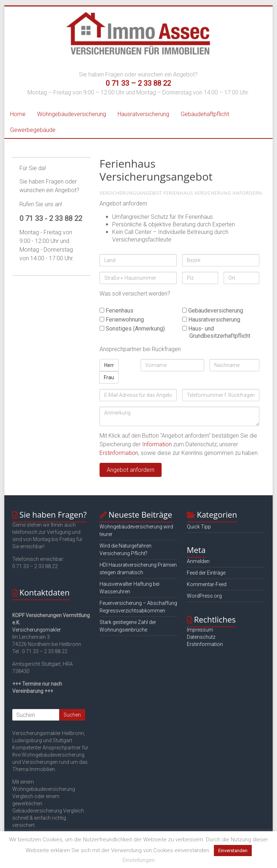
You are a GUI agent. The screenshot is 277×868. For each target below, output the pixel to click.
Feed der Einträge (206, 573)
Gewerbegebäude (33, 130)
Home (18, 114)
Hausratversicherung (143, 114)
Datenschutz (201, 637)
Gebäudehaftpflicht (205, 114)
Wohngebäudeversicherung (72, 114)
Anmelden (198, 561)
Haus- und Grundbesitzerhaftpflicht (216, 332)
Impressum (200, 630)
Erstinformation (119, 453)
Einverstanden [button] (233, 851)
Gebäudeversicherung (213, 311)
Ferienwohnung (122, 320)
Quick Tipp (199, 527)
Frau (109, 377)
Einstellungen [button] (139, 860)
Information (157, 444)
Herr (109, 365)
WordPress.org (204, 596)
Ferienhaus (116, 311)
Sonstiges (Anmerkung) (132, 329)
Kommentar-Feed (207, 584)
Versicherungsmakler (37, 630)
